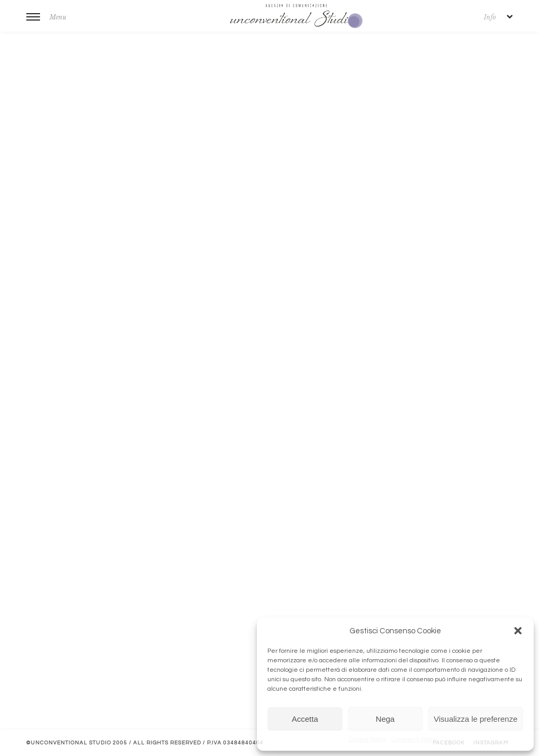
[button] (518, 631)
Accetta (305, 719)
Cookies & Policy (414, 739)
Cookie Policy (368, 739)
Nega (385, 719)
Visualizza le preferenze (476, 719)
